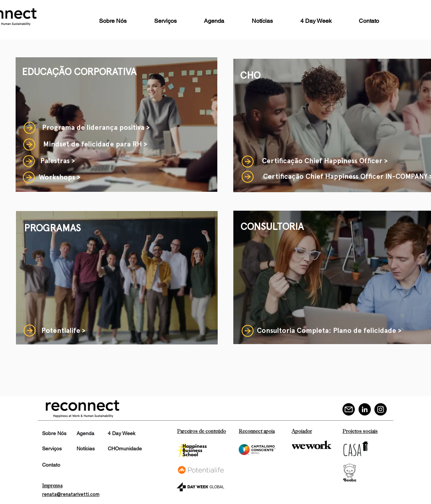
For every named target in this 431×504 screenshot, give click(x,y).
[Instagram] (381, 409)
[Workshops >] (59, 177)
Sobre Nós (54, 433)
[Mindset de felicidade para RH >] (95, 144)
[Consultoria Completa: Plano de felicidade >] (329, 331)
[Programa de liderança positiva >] (96, 128)
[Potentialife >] (63, 331)
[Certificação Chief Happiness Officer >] (325, 161)
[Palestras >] (57, 161)
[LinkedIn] (365, 409)
